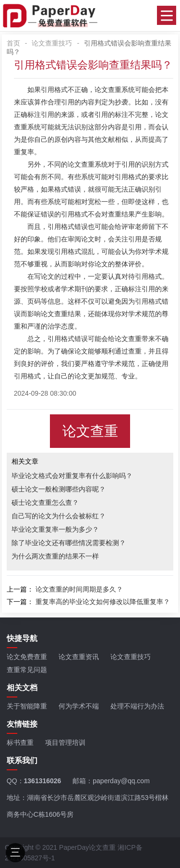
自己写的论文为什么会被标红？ (59, 516)
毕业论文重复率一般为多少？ (55, 529)
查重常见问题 (27, 670)
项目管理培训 (65, 742)
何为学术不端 (79, 706)
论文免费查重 (27, 657)
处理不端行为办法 (137, 706)
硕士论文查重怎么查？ (45, 503)
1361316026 (43, 781)
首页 (13, 43)
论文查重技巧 (52, 43)
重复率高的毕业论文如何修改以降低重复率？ (103, 602)
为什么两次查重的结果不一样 (55, 556)
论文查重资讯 (79, 657)
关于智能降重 (27, 706)
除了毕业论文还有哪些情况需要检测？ (69, 543)
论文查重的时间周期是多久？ (79, 589)
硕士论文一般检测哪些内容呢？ (59, 489)
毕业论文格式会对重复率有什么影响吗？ (72, 476)
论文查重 (108, 90)
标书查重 (20, 742)
